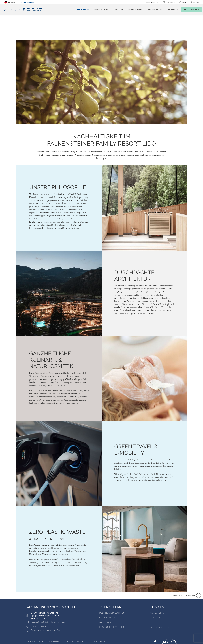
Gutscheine (170, 2)
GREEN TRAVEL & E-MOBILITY (136, 425)
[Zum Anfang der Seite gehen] (187, 570)
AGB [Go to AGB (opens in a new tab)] (66, 617)
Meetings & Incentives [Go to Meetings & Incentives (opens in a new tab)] (112, 588)
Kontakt (196, 2)
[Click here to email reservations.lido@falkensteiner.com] (46, 597)
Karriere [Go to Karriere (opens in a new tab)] (155, 593)
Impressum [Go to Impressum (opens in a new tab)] (54, 617)
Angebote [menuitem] (114, 10)
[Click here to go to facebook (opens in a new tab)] (155, 617)
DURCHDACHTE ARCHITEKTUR (134, 251)
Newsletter (153, 2)
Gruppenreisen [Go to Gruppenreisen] (108, 597)
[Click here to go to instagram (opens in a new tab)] (174, 617)
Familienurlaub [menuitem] (131, 10)
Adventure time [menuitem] (151, 10)
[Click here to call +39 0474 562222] (39, 601)
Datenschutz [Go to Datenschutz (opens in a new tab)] (80, 617)
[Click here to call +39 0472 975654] (43, 605)
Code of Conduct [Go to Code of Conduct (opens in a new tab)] (102, 617)
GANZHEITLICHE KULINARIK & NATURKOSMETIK (51, 335)
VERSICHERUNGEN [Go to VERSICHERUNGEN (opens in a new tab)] (160, 603)
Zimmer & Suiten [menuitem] (97, 10)
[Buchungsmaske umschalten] (189, 10)
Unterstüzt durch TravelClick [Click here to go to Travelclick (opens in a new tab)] (102, 637)
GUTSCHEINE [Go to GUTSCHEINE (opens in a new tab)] (157, 588)
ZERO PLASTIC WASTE (57, 507)
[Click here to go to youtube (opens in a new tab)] (165, 617)
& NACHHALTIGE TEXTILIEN (51, 514)
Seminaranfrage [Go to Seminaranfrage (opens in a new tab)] (109, 593)
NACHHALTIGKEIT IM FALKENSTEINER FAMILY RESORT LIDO (101, 115)
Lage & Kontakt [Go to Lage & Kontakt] (35, 617)
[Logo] (24, 10)
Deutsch (9, 2)
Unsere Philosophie (58, 162)
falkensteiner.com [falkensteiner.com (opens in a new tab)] (27, 2)
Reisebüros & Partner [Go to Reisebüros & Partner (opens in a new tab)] (112, 602)
